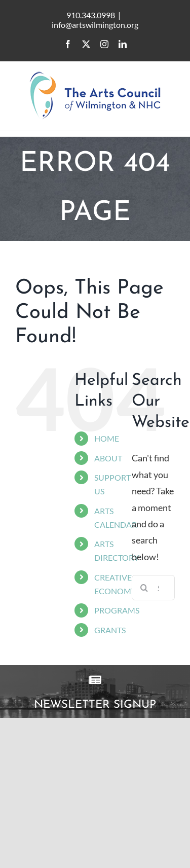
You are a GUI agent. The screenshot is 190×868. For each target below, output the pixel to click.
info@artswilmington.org (95, 25)
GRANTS (110, 630)
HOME (107, 438)
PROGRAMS (117, 610)
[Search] (144, 588)
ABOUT (108, 458)
